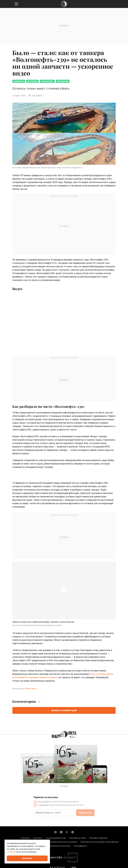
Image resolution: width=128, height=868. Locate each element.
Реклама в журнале (98, 838)
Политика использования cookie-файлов (99, 842)
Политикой (43, 805)
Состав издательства (56, 838)
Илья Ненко (31, 689)
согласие (45, 802)
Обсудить (35, 96)
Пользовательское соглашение (63, 842)
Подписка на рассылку (46, 797)
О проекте (25, 838)
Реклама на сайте (77, 838)
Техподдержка (80, 846)
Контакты (38, 838)
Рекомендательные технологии (56, 846)
